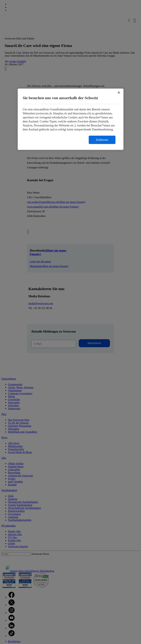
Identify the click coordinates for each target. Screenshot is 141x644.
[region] (71, 119)
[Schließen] (119, 93)
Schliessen (102, 140)
